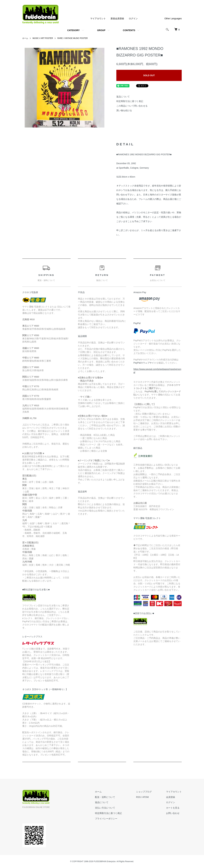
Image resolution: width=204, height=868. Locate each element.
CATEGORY (73, 30)
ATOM (146, 797)
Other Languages (173, 18)
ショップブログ (144, 792)
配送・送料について (105, 797)
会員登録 (171, 797)
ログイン (133, 18)
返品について (123, 97)
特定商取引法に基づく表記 (130, 101)
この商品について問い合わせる (132, 106)
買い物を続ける (124, 110)
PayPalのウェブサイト (145, 363)
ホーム (25, 38)
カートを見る (173, 808)
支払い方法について (105, 808)
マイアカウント (98, 18)
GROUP (101, 30)
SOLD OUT (149, 75)
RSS (138, 797)
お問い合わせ (173, 813)
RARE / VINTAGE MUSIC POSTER (73, 38)
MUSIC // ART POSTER (43, 38)
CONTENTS (129, 30)
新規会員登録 (117, 18)
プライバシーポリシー (106, 819)
